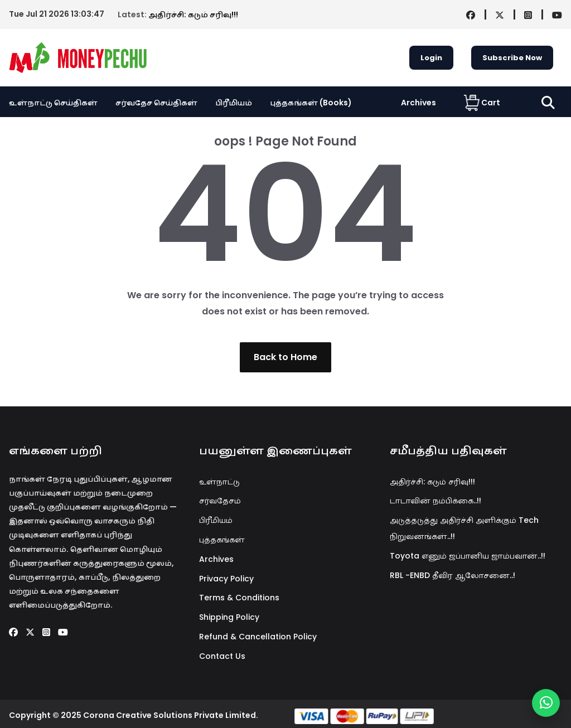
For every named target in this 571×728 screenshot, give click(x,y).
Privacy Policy (226, 579)
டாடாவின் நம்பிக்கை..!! (435, 501)
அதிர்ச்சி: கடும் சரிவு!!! (100, 14)
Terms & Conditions (239, 598)
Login (431, 58)
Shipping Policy (229, 617)
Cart (482, 103)
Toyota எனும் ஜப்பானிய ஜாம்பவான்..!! (468, 556)
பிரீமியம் (234, 103)
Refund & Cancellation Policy (258, 637)
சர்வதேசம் (220, 501)
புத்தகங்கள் (222, 540)
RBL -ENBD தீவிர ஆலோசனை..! (453, 575)
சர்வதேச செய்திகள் (156, 103)
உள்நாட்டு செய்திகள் (53, 103)
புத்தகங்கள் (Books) (311, 103)
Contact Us (222, 656)
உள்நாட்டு (219, 482)
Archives (418, 103)
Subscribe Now (512, 58)
